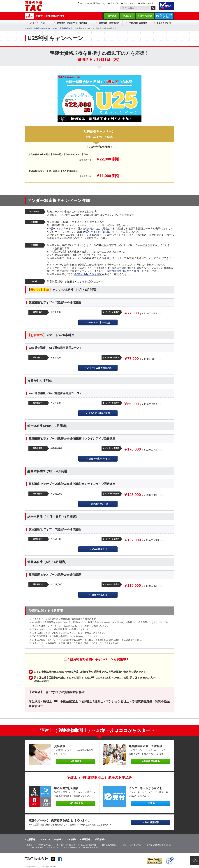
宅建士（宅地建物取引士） (50, 16)
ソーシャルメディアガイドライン (44, 848)
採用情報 (86, 839)
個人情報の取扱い (109, 845)
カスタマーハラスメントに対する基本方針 (81, 848)
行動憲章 (29, 845)
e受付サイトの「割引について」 (102, 232)
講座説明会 (128, 16)
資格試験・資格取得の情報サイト (39, 28)
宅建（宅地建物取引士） (64, 28)
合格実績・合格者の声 (109, 23)
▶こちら (79, 281)
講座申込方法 (146, 16)
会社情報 (31, 839)
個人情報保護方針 (89, 845)
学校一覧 (114, 3)
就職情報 (99, 839)
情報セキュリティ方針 (132, 845)
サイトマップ (129, 3)
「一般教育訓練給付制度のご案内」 (122, 271)
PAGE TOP (195, 861)
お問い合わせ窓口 (148, 3)
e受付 (53, 229)
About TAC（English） (52, 839)
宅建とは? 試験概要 (138, 23)
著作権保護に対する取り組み (159, 845)
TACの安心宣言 (45, 845)
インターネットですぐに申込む (166, 16)
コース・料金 (39, 23)
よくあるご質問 (163, 23)
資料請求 (112, 16)
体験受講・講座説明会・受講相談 (72, 23)
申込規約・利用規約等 (66, 845)
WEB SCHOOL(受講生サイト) (93, 3)
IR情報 (72, 839)
